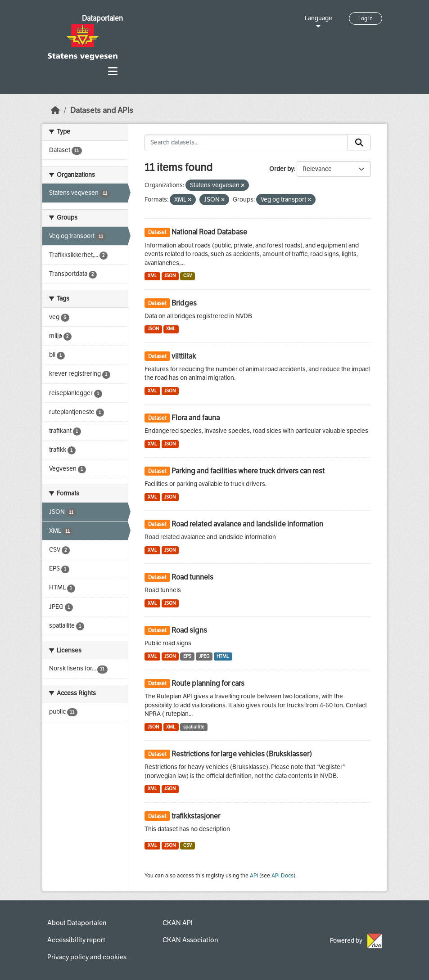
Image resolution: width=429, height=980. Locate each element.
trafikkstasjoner (196, 816)
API (254, 876)
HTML (223, 656)
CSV (187, 276)
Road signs (189, 630)
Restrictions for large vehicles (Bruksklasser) (242, 754)
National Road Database (209, 232)
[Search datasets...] (246, 143)
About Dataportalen (77, 923)
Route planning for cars (208, 683)
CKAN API (178, 923)
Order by (282, 169)
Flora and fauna (196, 418)
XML (152, 276)
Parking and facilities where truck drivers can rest (248, 471)
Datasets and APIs (102, 110)
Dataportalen (102, 18)
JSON (170, 276)
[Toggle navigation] (113, 71)
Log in (366, 18)
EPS (187, 656)
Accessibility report (76, 940)
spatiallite (194, 727)
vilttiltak (184, 356)
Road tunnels (192, 577)
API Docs (282, 876)
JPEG (204, 656)
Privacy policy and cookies (87, 957)
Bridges (184, 303)
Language (318, 18)
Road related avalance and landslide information (247, 524)
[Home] (55, 110)
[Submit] (359, 143)
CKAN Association (190, 940)
